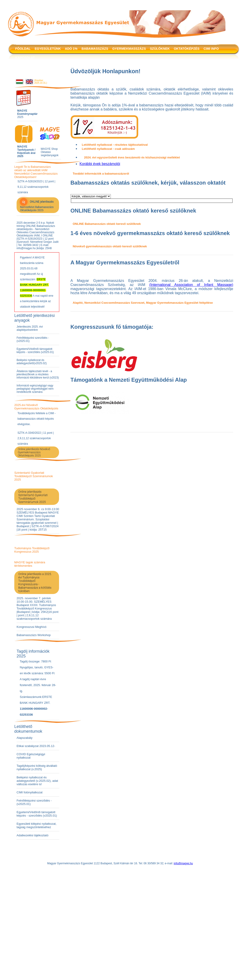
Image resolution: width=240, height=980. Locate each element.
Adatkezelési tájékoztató (32, 835)
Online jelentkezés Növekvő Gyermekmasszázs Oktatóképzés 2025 (34, 452)
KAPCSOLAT (25, 58)
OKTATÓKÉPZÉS (187, 49)
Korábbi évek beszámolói (100, 164)
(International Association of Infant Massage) (191, 285)
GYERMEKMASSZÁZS (129, 49)
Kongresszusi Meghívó (32, 627)
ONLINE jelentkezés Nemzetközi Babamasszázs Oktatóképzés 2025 (37, 205)
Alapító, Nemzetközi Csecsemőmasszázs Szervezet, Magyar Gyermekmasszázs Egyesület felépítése (143, 303)
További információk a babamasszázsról (101, 174)
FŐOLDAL (23, 49)
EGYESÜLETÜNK (48, 49)
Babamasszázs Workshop (34, 635)
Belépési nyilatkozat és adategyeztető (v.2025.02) (34, 779)
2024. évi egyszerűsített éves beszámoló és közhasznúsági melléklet (132, 157)
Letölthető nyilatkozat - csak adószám (108, 149)
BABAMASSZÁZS (95, 49)
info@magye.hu (183, 863)
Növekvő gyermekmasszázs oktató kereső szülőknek (110, 246)
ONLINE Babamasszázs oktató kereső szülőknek (107, 224)
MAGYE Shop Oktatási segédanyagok (49, 152)
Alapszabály (25, 738)
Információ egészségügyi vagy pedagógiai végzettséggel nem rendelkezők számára (35, 389)
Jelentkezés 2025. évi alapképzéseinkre (30, 328)
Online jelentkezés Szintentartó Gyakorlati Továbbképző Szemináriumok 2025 (33, 497)
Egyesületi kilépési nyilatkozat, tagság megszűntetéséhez (37, 825)
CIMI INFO (211, 49)
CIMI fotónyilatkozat (30, 792)
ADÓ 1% (71, 49)
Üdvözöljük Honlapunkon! (105, 71)
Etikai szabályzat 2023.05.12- (36, 746)
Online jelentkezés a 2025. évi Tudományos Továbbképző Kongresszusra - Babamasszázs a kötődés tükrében (35, 582)
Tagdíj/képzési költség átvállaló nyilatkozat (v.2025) (37, 767)
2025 (27, 114)
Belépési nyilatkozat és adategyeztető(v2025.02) (32, 362)
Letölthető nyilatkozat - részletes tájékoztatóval (115, 145)
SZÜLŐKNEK (160, 49)
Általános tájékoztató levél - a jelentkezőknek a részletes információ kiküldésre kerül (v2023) (38, 374)
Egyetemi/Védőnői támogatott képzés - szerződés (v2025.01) (35, 351)
